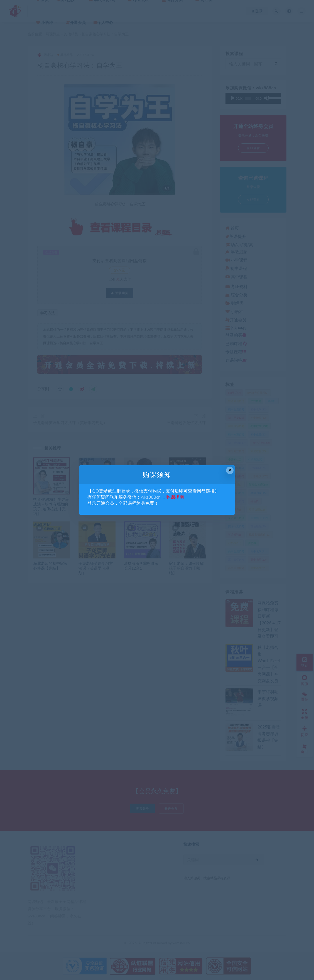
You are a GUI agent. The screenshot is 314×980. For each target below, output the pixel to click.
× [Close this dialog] (230, 470)
